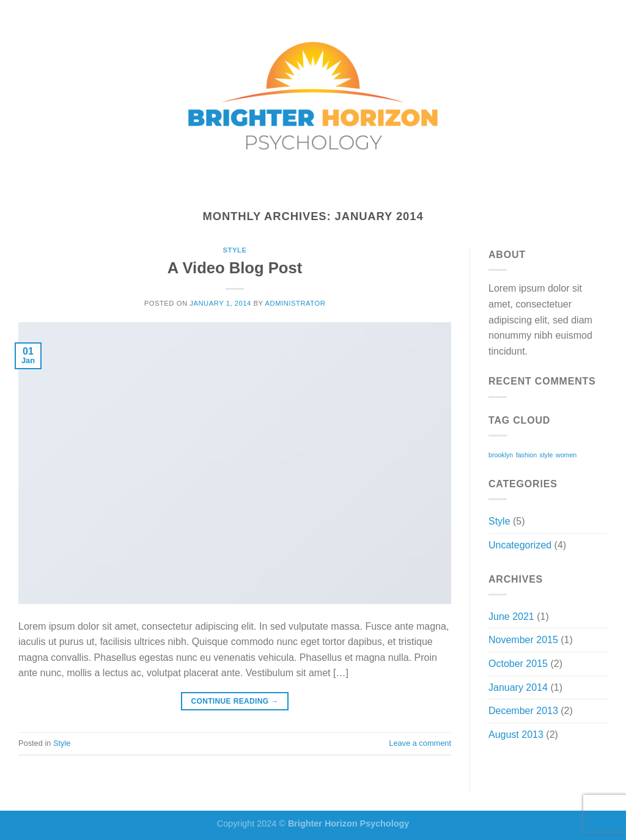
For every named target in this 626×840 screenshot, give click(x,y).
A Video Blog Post (235, 268)
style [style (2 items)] (547, 455)
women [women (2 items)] (566, 455)
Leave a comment (420, 743)
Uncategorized (520, 545)
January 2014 (518, 687)
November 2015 (523, 640)
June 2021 (511, 617)
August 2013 (516, 735)
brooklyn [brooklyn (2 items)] (501, 455)
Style (235, 250)
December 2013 (523, 711)
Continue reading (234, 702)
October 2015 (518, 664)
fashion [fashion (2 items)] (526, 455)
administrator (295, 303)
